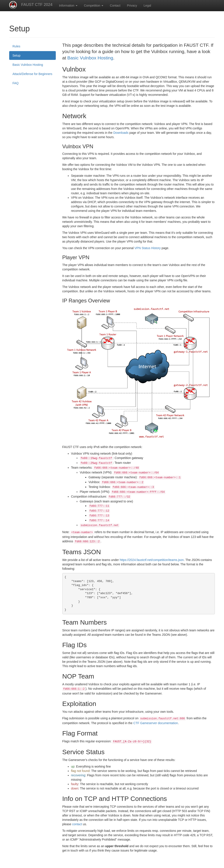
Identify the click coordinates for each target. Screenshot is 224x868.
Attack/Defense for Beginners (32, 74)
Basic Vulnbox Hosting (28, 65)
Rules (16, 46)
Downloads (121, 133)
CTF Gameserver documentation (156, 723)
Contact (115, 5)
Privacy (132, 5)
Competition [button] (94, 5)
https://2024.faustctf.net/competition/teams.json (152, 560)
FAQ (16, 83)
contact (77, 824)
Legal (147, 5)
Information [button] (68, 5)
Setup (17, 55)
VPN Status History (148, 248)
